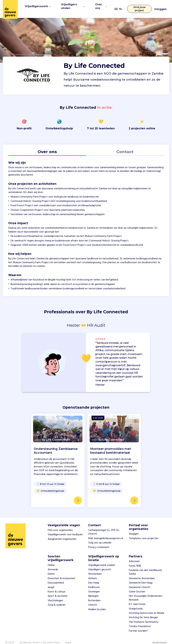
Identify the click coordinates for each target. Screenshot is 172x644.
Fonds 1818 (135, 560)
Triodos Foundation (140, 621)
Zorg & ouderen (57, 599)
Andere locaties (97, 603)
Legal (68, 637)
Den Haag (94, 577)
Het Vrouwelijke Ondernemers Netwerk (146, 592)
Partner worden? (138, 625)
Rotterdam (94, 595)
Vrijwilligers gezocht (100, 564)
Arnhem (93, 573)
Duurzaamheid (56, 577)
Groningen (94, 586)
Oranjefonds (136, 603)
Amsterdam (95, 568)
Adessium (134, 556)
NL (117, 6)
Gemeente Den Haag (141, 577)
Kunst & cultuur (57, 586)
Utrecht (93, 599)
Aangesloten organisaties (62, 533)
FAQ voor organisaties (60, 524)
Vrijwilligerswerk (36, 6)
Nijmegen (93, 590)
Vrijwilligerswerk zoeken (102, 559)
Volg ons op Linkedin (100, 537)
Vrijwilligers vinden (70, 6)
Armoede (53, 564)
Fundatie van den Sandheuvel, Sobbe (146, 566)
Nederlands (159, 637)
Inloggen (160, 6)
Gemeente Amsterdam (142, 573)
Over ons (99, 6)
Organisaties (19, 49)
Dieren (51, 568)
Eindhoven (94, 581)
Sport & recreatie (58, 590)
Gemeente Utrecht (140, 581)
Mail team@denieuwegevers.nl (106, 532)
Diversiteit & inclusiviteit (61, 573)
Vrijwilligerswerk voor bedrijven (65, 529)
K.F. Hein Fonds (137, 598)
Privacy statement (99, 541)
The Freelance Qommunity (144, 616)
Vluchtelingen (55, 595)
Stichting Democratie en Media (146, 607)
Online (51, 559)
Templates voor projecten (144, 532)
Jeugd (51, 581)
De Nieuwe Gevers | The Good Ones (40, 637)
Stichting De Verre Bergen (143, 612)
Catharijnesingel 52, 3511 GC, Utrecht (104, 526)
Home (7, 49)
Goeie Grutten (137, 586)
